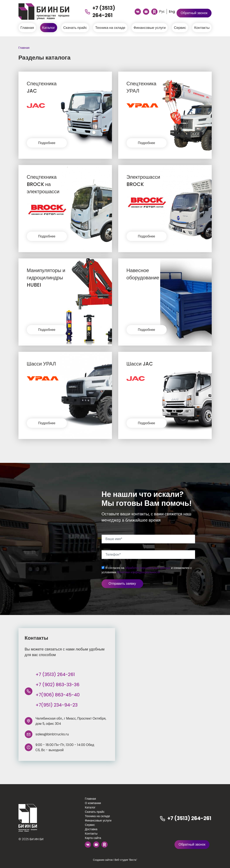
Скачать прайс (75, 28)
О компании (93, 803)
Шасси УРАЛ (41, 364)
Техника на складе (110, 28)
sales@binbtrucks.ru (52, 734)
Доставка (91, 829)
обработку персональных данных (148, 568)
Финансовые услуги (150, 28)
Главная (27, 28)
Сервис (180, 28)
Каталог (49, 28)
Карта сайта (93, 838)
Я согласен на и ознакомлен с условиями (147, 570)
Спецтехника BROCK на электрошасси (43, 184)
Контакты (202, 28)
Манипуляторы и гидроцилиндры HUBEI (46, 278)
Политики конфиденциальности (138, 572)
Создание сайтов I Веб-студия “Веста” (115, 860)
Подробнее (47, 143)
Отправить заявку (122, 584)
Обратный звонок (194, 13)
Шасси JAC (140, 364)
